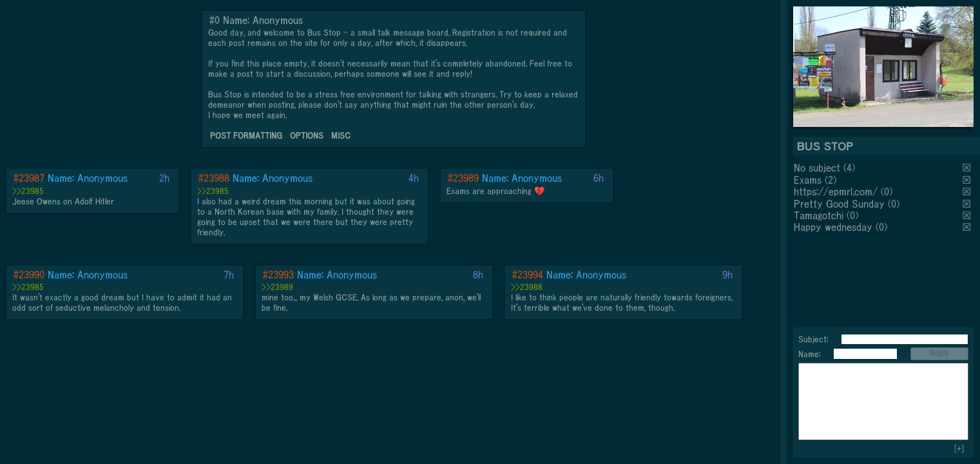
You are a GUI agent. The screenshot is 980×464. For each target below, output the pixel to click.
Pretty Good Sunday (839, 204)
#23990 (29, 275)
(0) (887, 191)
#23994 (528, 275)
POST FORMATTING (246, 136)
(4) (849, 168)
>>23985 (28, 191)
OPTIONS (307, 136)
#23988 (214, 178)
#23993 (278, 275)
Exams (808, 180)
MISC (341, 136)
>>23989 (277, 287)
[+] (959, 449)
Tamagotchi (819, 215)
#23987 (29, 178)
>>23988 (527, 287)
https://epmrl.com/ (836, 191)
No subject (819, 168)
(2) (831, 180)
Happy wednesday (833, 227)
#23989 (463, 178)
